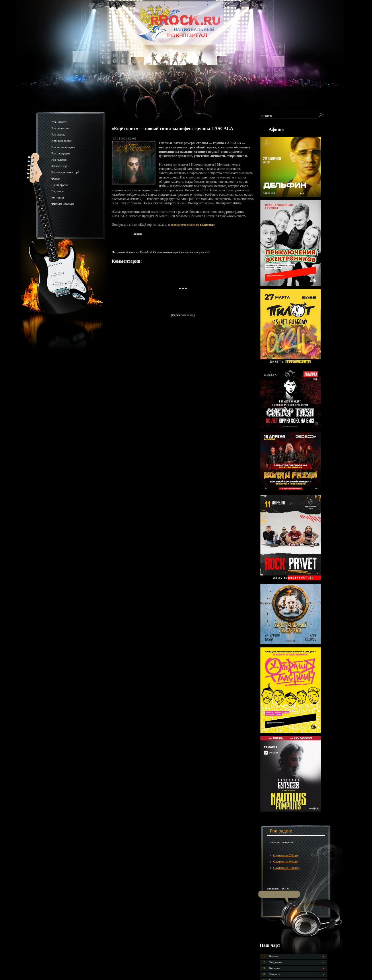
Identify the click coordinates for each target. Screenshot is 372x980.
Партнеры (58, 191)
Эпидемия (276, 962)
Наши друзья (60, 185)
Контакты (58, 198)
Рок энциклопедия (63, 147)
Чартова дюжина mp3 (65, 172)
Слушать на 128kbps (287, 868)
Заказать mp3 (60, 166)
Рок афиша (58, 134)
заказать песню (278, 888)
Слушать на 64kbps (286, 862)
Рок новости (59, 122)
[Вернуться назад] (183, 315)
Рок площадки (61, 153)
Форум (56, 179)
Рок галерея (59, 160)
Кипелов (275, 968)
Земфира (275, 974)
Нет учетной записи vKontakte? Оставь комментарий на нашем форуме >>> (161, 252)
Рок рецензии (60, 128)
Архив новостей (62, 141)
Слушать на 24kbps (286, 855)
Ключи (273, 956)
